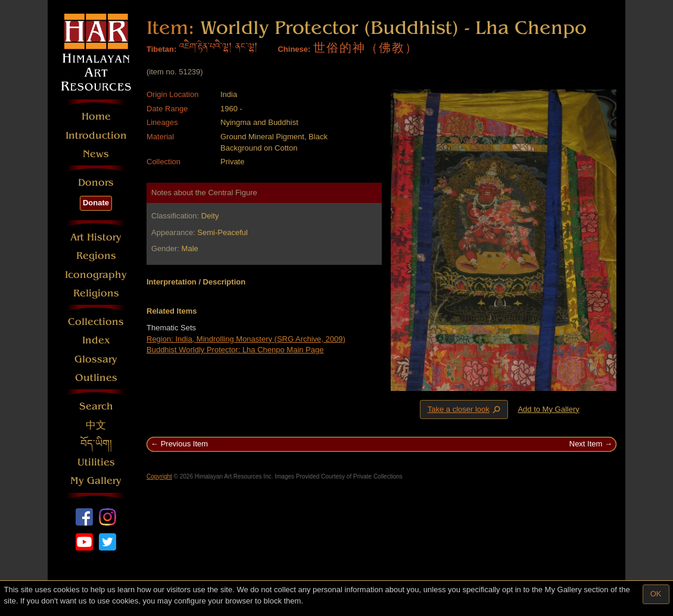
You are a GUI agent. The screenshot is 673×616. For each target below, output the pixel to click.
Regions (96, 256)
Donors (96, 182)
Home (96, 116)
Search (96, 406)
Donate (96, 203)
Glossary (96, 359)
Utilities (96, 462)
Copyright (159, 476)
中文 (96, 425)
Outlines (96, 378)
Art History (96, 237)
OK (656, 594)
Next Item (586, 444)
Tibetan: (161, 49)
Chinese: (294, 49)
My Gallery (96, 481)
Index (96, 340)
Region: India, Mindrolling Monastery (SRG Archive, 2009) (246, 339)
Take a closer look (465, 409)
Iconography (96, 275)
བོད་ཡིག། (96, 444)
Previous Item (184, 444)
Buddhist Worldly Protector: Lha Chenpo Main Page (235, 350)
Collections (96, 322)
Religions (96, 293)
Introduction (96, 135)
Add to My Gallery (548, 409)
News (96, 154)
